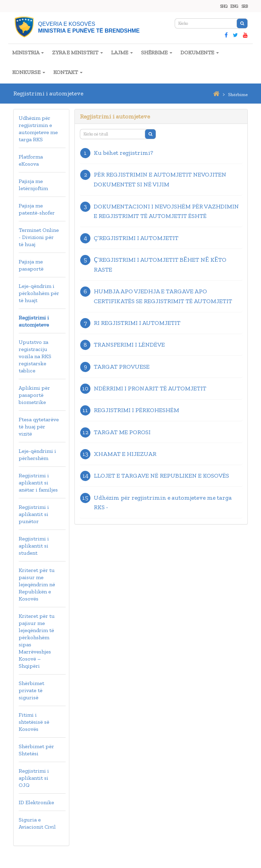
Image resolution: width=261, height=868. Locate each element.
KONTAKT (68, 72)
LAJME (122, 52)
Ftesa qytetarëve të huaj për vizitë (39, 427)
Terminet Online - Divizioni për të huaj (39, 237)
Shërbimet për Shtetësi (36, 750)
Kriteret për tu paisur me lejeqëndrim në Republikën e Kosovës (37, 584)
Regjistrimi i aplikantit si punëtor (34, 514)
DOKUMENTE (200, 52)
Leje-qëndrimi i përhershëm (37, 455)
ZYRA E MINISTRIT (77, 52)
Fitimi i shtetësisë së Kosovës (34, 722)
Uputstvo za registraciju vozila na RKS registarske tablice (35, 356)
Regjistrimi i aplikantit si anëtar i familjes (38, 483)
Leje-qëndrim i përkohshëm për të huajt (39, 293)
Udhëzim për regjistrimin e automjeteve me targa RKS (38, 129)
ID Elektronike (36, 802)
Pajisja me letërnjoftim (33, 185)
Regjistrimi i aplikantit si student (34, 546)
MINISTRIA (28, 52)
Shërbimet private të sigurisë (31, 690)
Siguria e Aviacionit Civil (37, 823)
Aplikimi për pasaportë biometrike (34, 395)
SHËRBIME (157, 52)
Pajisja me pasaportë (31, 265)
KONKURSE (29, 72)
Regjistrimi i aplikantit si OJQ (34, 778)
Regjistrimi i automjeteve (34, 321)
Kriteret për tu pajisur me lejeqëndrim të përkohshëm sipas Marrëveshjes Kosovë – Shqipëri (37, 641)
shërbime (238, 95)
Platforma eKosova (31, 160)
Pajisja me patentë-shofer (37, 209)
